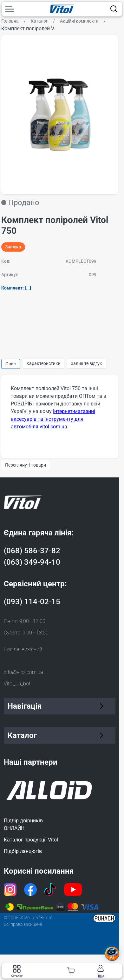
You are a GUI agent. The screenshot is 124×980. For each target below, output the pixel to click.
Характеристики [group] (43, 363)
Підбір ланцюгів (23, 851)
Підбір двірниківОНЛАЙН (23, 824)
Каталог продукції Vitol (31, 840)
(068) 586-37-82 (32, 551)
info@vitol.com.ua (23, 672)
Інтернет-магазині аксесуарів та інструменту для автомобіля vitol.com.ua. (53, 419)
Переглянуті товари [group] (26, 465)
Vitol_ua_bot (17, 684)
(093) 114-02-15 (32, 602)
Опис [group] (11, 364)
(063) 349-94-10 (32, 562)
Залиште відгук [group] (86, 363)
